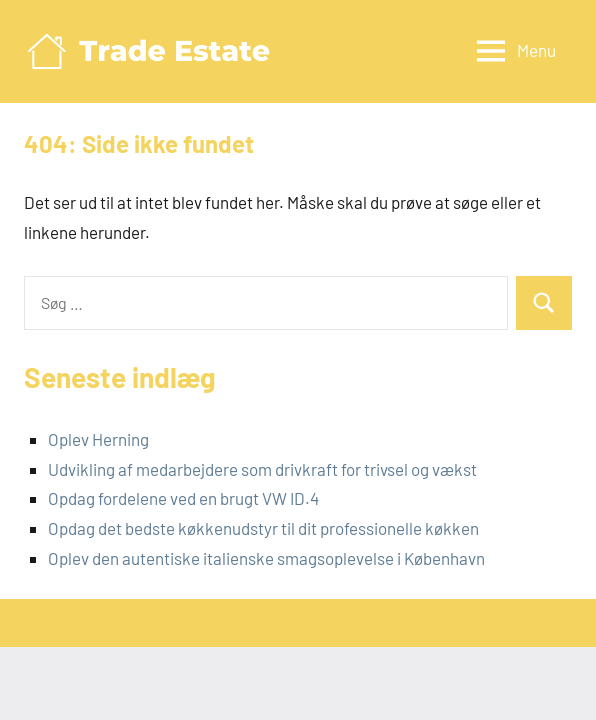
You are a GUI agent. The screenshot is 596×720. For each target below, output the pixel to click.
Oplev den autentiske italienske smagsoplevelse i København (266, 558)
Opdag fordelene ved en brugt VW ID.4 (183, 498)
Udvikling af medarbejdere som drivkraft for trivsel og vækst (262, 469)
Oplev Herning (98, 439)
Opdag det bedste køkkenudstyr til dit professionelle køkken (263, 528)
